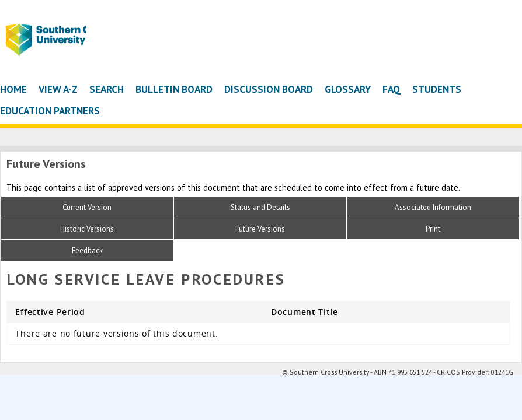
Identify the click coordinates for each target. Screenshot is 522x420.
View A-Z (58, 89)
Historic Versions (87, 229)
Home (13, 89)
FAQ (392, 89)
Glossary (348, 89)
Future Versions (260, 229)
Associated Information (433, 207)
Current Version (87, 207)
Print (433, 229)
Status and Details (260, 207)
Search (107, 89)
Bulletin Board (174, 89)
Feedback (87, 251)
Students (437, 89)
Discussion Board (269, 89)
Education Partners (50, 111)
